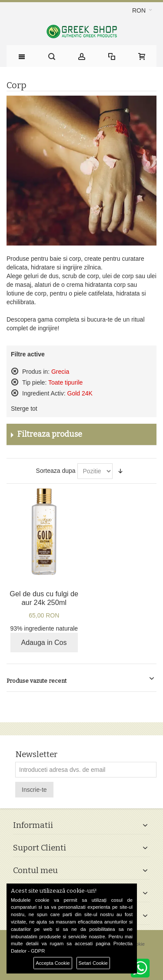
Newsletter (36, 755)
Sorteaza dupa (56, 471)
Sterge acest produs (15, 371)
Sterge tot (24, 409)
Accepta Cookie (53, 963)
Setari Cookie (93, 963)
